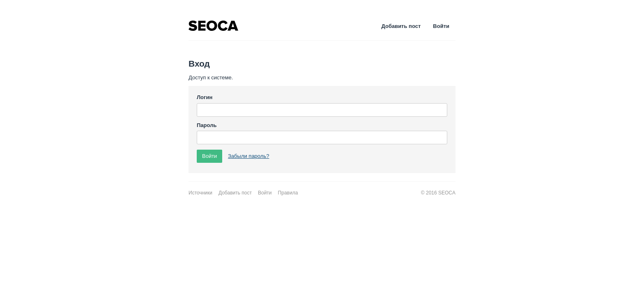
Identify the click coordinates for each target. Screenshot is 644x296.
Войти (441, 26)
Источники (200, 193)
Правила (288, 193)
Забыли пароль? (248, 156)
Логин (205, 97)
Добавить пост (401, 26)
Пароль (207, 125)
